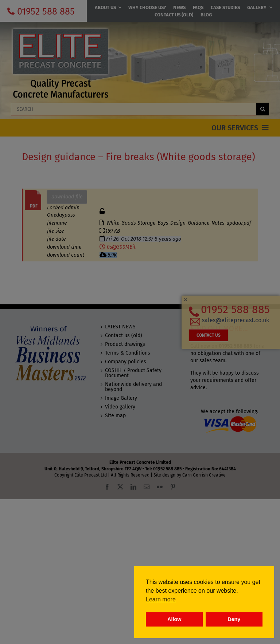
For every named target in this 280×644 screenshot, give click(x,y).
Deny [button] (234, 619)
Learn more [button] (161, 599)
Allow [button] (174, 619)
